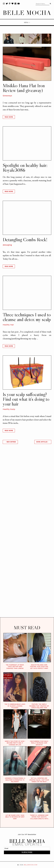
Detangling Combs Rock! (25, 240)
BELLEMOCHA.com (31, 865)
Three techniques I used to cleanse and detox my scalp (27, 317)
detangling (7, 245)
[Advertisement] (27, 534)
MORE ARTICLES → (43, 442)
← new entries (10, 442)
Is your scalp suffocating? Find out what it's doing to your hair (26, 399)
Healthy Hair (8, 325)
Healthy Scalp (9, 409)
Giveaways (7, 96)
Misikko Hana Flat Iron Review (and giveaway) (24, 88)
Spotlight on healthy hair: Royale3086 (25, 168)
